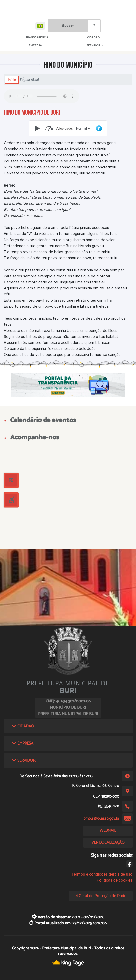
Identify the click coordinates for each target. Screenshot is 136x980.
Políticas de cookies (115, 880)
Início (12, 80)
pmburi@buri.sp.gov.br (101, 819)
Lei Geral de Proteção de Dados (101, 896)
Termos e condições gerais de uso (102, 874)
